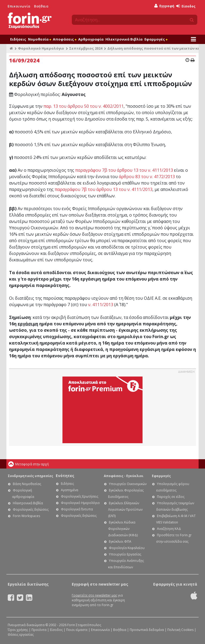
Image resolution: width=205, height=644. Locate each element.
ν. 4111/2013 (101, 305)
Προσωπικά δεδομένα (147, 630)
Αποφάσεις (65, 39)
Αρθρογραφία (91, 39)
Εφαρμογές (156, 39)
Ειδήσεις (18, 39)
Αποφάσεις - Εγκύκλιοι (124, 476)
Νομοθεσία (40, 39)
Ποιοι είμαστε (77, 630)
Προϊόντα (39, 630)
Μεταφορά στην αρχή (32, 464)
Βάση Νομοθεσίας (27, 484)
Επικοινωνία (19, 6)
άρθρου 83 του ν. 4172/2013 (147, 177)
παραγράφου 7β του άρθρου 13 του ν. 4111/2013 (124, 170)
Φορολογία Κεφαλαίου (127, 548)
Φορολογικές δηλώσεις (31, 509)
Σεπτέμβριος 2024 (86, 48)
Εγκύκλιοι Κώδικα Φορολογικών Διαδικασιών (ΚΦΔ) (123, 529)
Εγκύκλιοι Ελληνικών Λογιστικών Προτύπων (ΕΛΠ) (125, 509)
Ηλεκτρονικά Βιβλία (124, 39)
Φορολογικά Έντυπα (77, 509)
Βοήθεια (41, 6)
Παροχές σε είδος (171, 497)
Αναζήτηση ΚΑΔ (169, 529)
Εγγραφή (164, 6)
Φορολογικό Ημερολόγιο (41, 48)
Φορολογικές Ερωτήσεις (80, 496)
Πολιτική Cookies (180, 630)
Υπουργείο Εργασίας (125, 554)
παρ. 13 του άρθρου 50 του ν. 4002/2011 (84, 106)
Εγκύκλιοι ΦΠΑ (120, 541)
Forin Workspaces (26, 516)
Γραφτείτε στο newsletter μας (94, 595)
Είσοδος (186, 6)
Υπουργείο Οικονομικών (128, 484)
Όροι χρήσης (18, 630)
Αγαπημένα (70, 490)
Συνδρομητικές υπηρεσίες (30, 476)
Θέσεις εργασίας (21, 635)
